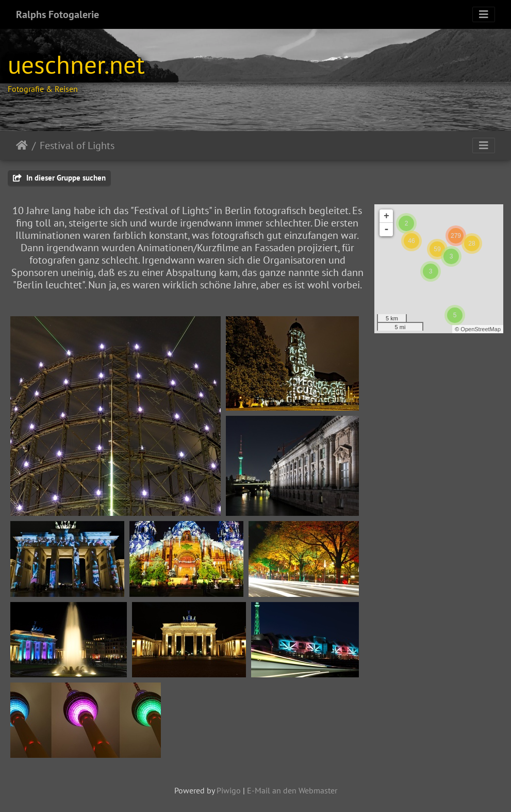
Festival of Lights (77, 145)
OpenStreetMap (481, 329)
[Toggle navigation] (484, 14)
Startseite (22, 145)
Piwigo (229, 790)
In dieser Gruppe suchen (59, 178)
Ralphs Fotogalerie (57, 14)
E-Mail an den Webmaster (292, 790)
